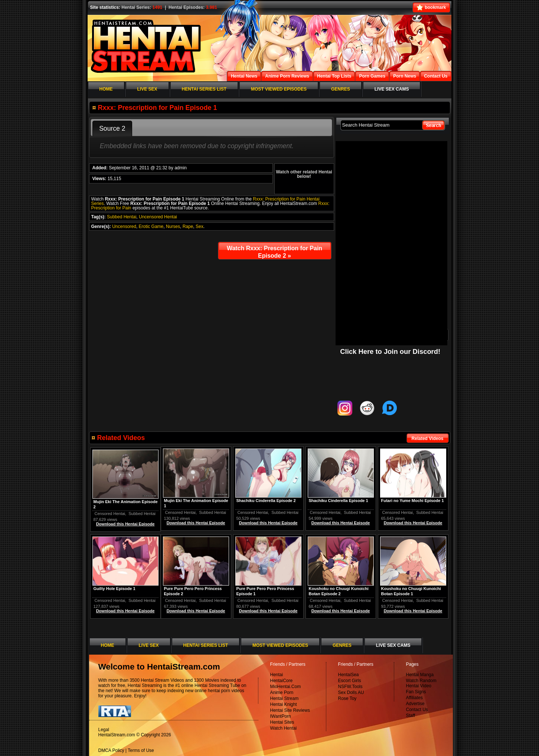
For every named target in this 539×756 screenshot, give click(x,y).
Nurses (173, 227)
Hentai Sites (282, 722)
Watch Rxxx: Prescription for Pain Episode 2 (275, 252)
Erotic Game (151, 227)
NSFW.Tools (350, 687)
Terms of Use (141, 750)
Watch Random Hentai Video (421, 683)
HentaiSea (349, 675)
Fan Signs (416, 692)
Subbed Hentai (122, 217)
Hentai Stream (285, 698)
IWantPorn (281, 716)
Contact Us (417, 710)
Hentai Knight (284, 704)
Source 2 (112, 128)
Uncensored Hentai (158, 217)
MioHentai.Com (286, 687)
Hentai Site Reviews (290, 710)
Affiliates (414, 698)
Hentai (277, 675)
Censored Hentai (398, 512)
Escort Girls (350, 681)
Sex (200, 227)
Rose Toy (347, 698)
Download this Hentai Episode (413, 523)
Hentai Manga (420, 675)
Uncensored (124, 227)
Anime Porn (282, 693)
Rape (188, 227)
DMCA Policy (111, 750)
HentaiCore (282, 681)
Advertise (415, 704)
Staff (411, 716)
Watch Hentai (284, 728)
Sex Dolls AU (351, 693)
